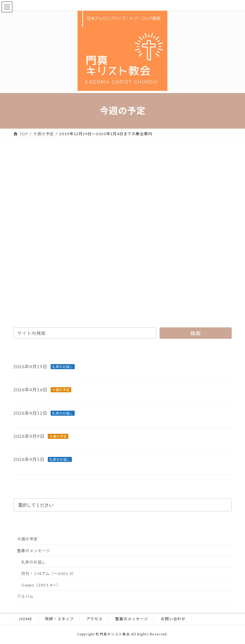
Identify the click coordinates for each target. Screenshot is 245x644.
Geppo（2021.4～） (41, 585)
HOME (26, 619)
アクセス (94, 619)
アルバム (25, 596)
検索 (196, 333)
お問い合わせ (173, 619)
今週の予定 (61, 390)
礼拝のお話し (63, 367)
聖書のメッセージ (34, 550)
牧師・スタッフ (59, 619)
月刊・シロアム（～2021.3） (49, 573)
